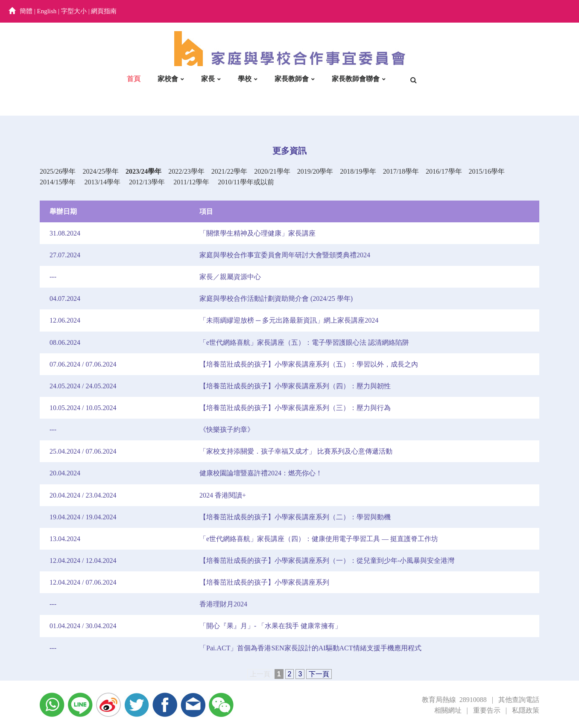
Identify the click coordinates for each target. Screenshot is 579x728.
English (47, 11)
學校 (245, 79)
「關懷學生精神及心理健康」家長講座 (257, 233)
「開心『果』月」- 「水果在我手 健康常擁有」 (270, 626)
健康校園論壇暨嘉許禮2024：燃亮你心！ (261, 473)
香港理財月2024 (223, 604)
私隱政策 (526, 710)
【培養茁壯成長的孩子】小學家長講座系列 (264, 582)
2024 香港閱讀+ (223, 495)
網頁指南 (104, 11)
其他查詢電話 (519, 700)
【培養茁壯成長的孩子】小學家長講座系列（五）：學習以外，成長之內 (309, 364)
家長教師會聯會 (356, 79)
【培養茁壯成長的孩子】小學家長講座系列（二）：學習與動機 (295, 517)
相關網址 (448, 710)
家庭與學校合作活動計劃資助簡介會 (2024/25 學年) (276, 298)
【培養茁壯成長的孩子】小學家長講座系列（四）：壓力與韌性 (295, 386)
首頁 (134, 79)
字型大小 (74, 11)
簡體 (26, 11)
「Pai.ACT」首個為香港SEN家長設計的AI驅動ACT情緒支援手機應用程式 (310, 648)
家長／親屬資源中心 (230, 277)
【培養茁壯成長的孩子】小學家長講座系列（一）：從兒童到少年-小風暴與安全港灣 (327, 561)
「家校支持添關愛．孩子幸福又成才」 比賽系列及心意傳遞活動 (296, 451)
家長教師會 (292, 79)
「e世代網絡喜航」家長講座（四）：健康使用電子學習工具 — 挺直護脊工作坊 (319, 539)
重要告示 (487, 710)
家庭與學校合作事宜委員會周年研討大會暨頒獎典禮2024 (285, 255)
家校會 (168, 79)
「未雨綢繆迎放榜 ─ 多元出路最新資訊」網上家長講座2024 (289, 320)
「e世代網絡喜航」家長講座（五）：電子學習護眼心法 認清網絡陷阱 (304, 342)
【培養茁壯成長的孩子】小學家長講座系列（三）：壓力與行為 (295, 408)
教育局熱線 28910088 (454, 700)
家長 (208, 79)
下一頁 (319, 674)
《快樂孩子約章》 (227, 430)
